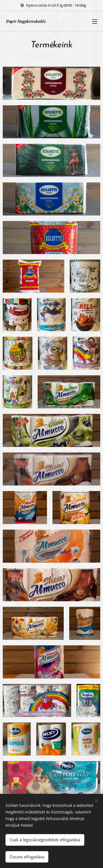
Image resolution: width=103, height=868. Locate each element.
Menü (95, 21)
